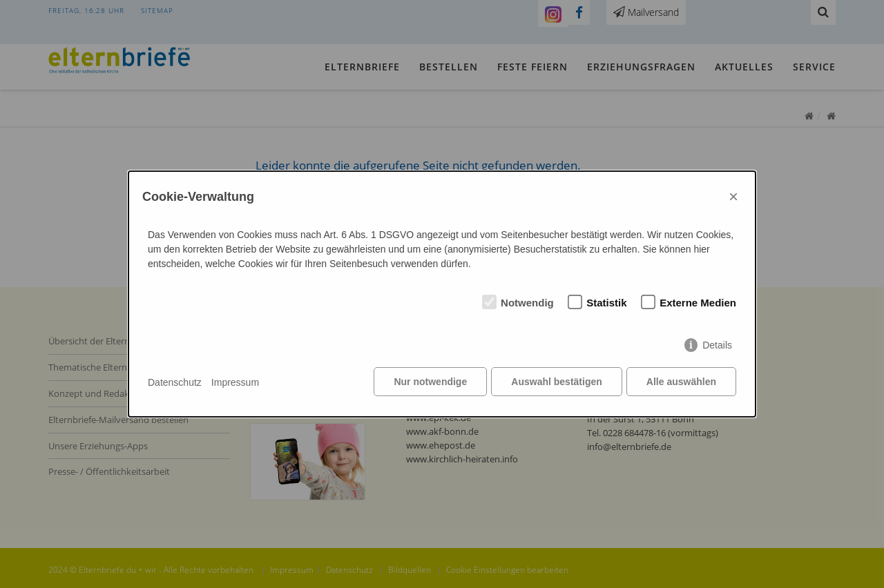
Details (717, 346)
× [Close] (733, 197)
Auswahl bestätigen (556, 382)
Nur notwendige (430, 382)
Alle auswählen (681, 382)
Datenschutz (175, 382)
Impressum (235, 382)
